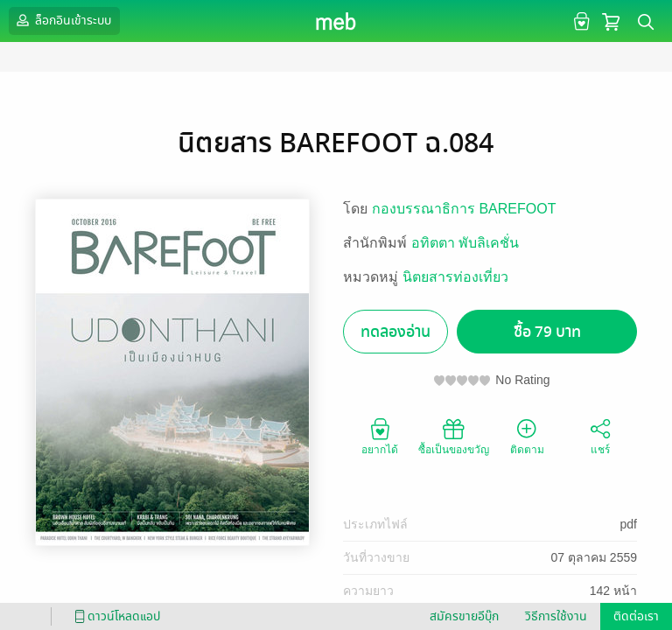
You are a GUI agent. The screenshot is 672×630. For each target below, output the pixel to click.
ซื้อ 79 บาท (547, 332)
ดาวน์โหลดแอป (115, 616)
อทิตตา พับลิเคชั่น (465, 243)
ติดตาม (527, 436)
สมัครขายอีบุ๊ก (464, 616)
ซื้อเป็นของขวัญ (454, 436)
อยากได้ (380, 436)
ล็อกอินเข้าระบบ (62, 20)
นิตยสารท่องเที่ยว (455, 277)
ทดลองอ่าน (395, 332)
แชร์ (600, 436)
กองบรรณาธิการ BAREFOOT (464, 209)
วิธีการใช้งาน (556, 616)
